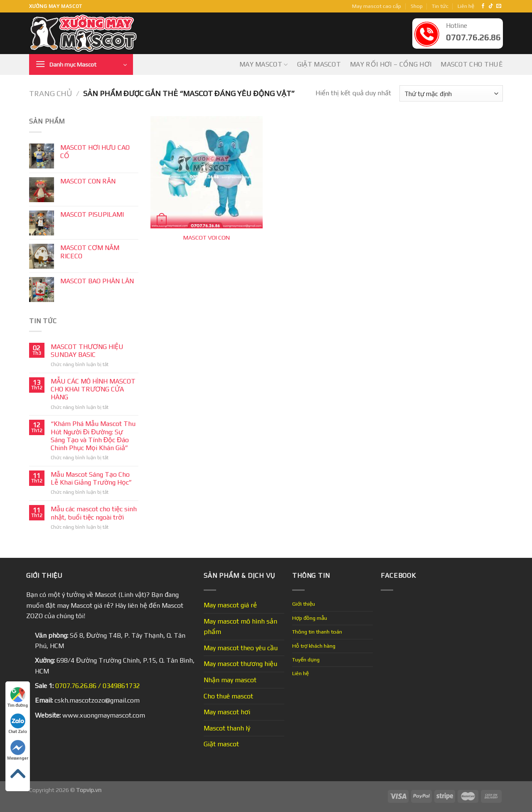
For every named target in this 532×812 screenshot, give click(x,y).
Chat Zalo (18, 724)
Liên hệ (466, 6)
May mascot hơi (227, 712)
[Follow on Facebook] (483, 6)
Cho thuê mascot (228, 696)
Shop (417, 6)
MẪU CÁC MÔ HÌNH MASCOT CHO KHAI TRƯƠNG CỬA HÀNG (93, 389)
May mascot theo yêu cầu (241, 648)
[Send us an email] (499, 6)
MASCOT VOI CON (207, 238)
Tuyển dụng (306, 660)
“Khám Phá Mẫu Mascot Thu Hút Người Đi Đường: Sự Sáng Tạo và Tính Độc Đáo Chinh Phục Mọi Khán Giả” (93, 436)
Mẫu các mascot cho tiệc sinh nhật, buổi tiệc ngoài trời (94, 513)
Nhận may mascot (230, 680)
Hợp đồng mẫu (310, 618)
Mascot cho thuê (472, 64)
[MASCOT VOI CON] (207, 172)
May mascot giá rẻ (230, 605)
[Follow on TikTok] (491, 6)
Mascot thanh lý (227, 728)
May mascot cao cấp (377, 6)
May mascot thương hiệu (240, 664)
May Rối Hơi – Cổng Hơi (391, 64)
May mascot (264, 64)
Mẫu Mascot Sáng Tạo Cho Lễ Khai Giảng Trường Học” (91, 478)
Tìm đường (18, 697)
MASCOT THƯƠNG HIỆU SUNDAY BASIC (87, 351)
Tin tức (440, 6)
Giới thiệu (304, 604)
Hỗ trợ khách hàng (314, 646)
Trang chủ (50, 93)
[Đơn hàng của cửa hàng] (451, 93)
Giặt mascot (319, 64)
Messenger (18, 750)
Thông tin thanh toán (317, 632)
